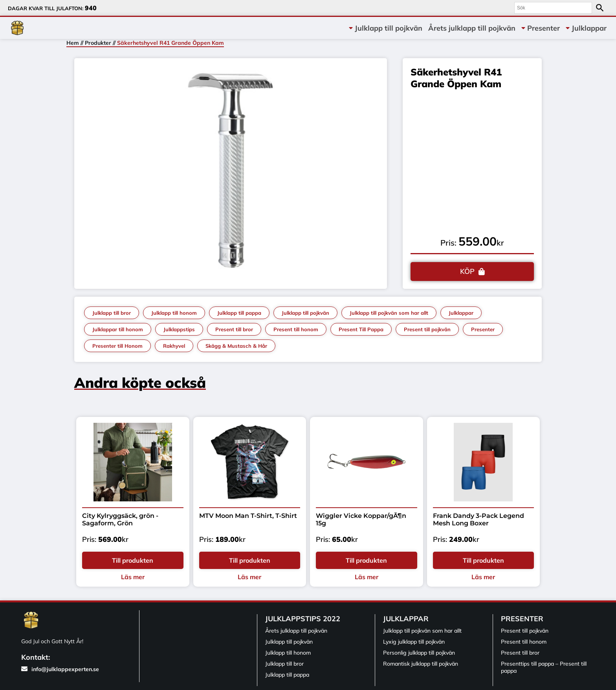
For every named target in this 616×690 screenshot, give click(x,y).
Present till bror (234, 329)
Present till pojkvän (427, 329)
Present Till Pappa (361, 329)
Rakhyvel (174, 346)
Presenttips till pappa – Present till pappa (544, 667)
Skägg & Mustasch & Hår (236, 346)
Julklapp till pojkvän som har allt (389, 313)
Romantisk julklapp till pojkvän (421, 664)
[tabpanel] (231, 172)
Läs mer (133, 577)
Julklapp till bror (112, 313)
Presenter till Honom (117, 346)
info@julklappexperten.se (60, 669)
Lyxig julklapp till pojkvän (414, 642)
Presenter (544, 28)
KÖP (467, 271)
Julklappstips (179, 329)
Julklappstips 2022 (303, 619)
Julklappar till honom (118, 329)
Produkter (98, 43)
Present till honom (296, 329)
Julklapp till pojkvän (389, 28)
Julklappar (589, 28)
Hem (73, 43)
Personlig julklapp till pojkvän (419, 653)
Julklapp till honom (174, 313)
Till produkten (133, 560)
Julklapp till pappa (239, 313)
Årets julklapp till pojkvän (472, 28)
